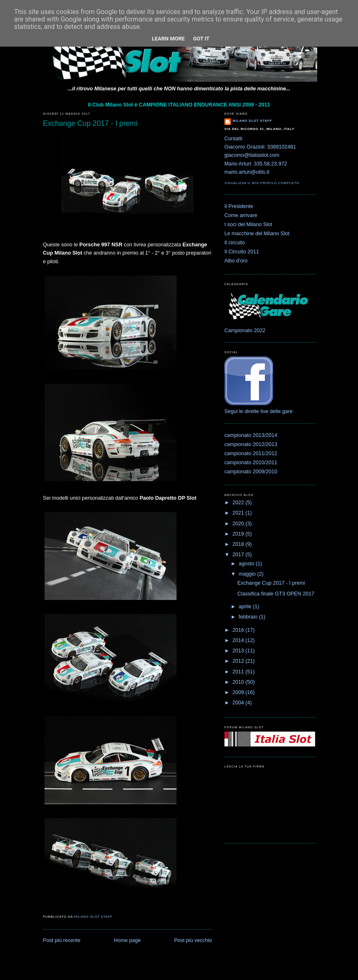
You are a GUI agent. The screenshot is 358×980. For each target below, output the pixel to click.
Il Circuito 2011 (242, 252)
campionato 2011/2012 (251, 453)
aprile (246, 607)
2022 (239, 503)
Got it (201, 39)
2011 (239, 672)
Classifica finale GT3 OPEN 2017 (276, 594)
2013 (239, 651)
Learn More (168, 39)
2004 (239, 703)
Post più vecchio (193, 940)
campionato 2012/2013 (251, 444)
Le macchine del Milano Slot (257, 234)
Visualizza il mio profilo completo (262, 183)
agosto (247, 564)
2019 (239, 534)
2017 (239, 555)
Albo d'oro (236, 261)
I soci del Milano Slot (248, 224)
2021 (239, 513)
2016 (239, 630)
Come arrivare (241, 215)
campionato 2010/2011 (251, 463)
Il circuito (235, 243)
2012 (239, 661)
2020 (239, 524)
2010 (239, 682)
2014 (239, 640)
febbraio (249, 617)
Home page (127, 940)
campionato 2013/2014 (251, 435)
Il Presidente (239, 206)
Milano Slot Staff (252, 121)
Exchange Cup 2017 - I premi (271, 583)
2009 (239, 692)
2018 (239, 544)
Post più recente (62, 940)
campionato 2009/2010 (251, 472)
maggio (248, 574)
